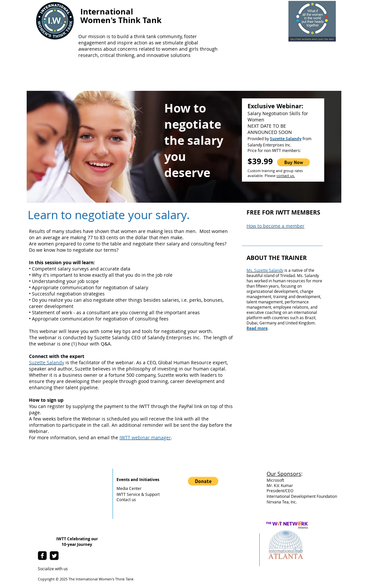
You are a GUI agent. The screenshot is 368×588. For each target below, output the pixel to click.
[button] (293, 162)
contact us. (286, 176)
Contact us (126, 499)
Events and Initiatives (138, 480)
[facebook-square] (42, 556)
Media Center (129, 488)
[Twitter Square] (54, 556)
